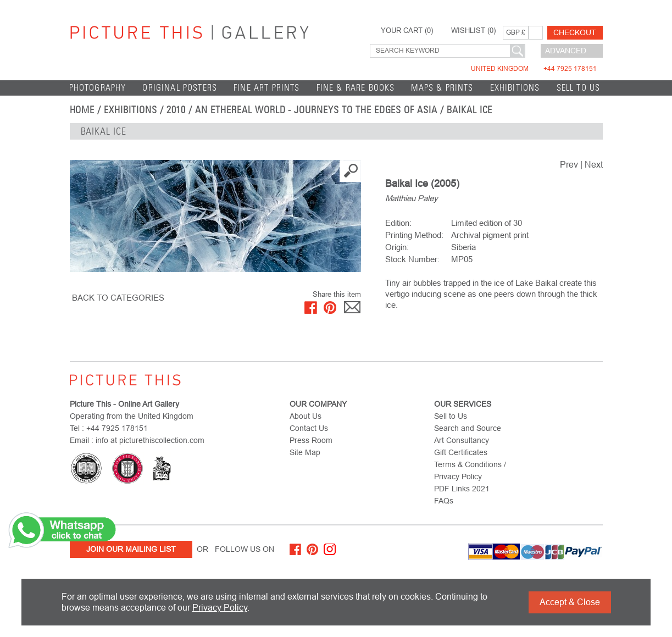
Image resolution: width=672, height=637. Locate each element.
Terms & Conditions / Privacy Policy (470, 470)
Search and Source (468, 428)
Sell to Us (579, 88)
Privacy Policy (220, 608)
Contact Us (309, 428)
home (82, 110)
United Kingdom (534, 69)
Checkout (575, 32)
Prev (569, 165)
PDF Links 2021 (462, 489)
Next (594, 165)
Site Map (305, 452)
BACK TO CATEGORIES (118, 298)
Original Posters (180, 88)
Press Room (311, 440)
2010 (176, 110)
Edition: (398, 223)
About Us (306, 416)
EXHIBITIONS (515, 88)
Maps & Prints (442, 88)
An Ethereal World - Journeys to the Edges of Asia (316, 110)
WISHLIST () (473, 31)
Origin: (397, 247)
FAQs (444, 501)
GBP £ (516, 32)
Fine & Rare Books (356, 88)
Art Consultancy (462, 440)
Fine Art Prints (267, 88)
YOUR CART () (407, 31)
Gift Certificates (461, 452)
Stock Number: (412, 259)
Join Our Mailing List (131, 549)
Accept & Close (570, 602)
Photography (98, 88)
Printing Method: (414, 235)
